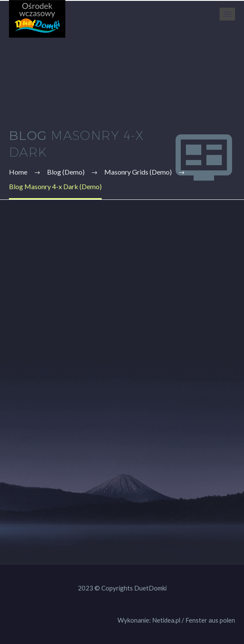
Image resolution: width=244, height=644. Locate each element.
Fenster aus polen (210, 620)
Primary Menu (227, 14)
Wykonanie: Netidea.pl (149, 620)
